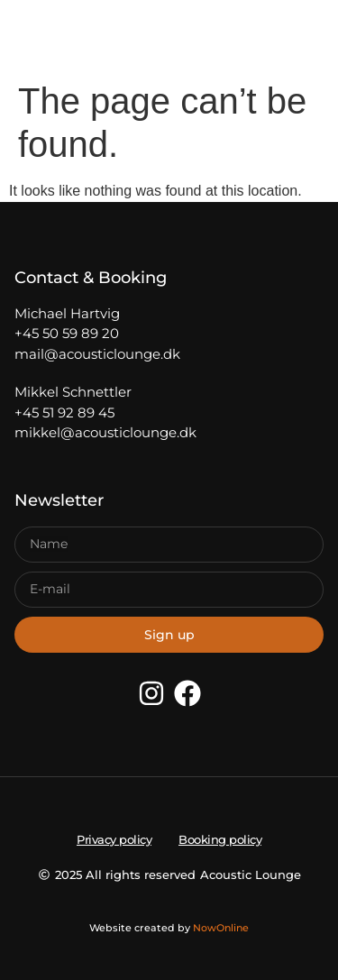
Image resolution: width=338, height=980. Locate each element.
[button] (49, 36)
